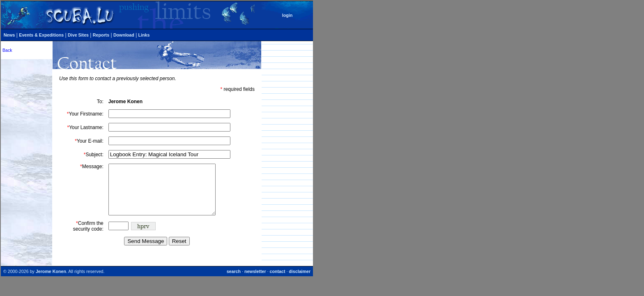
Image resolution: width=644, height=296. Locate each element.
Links (144, 35)
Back (7, 50)
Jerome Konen (51, 281)
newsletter (255, 281)
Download (124, 35)
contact (278, 281)
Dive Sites (78, 35)
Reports (101, 35)
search (234, 281)
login (287, 15)
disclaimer (300, 281)
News (9, 35)
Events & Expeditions (41, 35)
